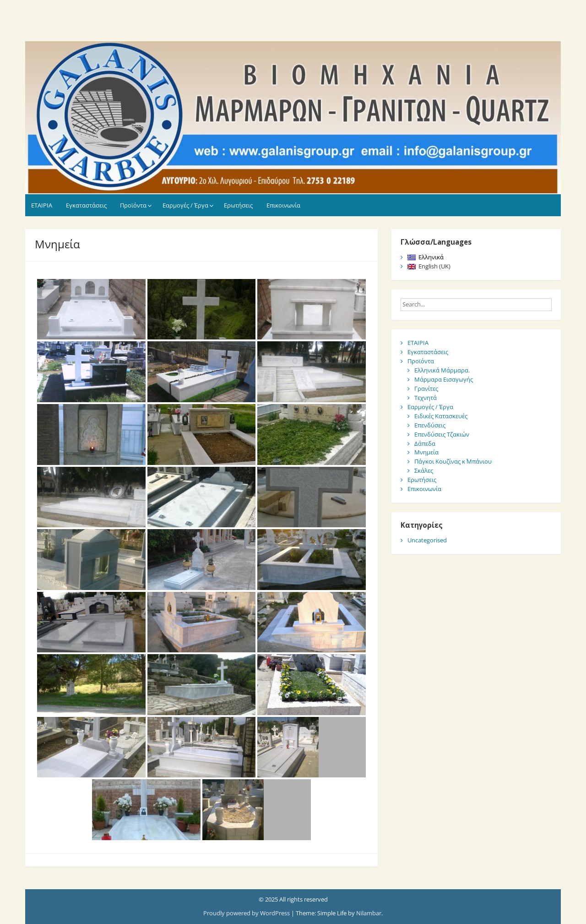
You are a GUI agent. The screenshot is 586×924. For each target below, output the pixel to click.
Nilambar (369, 913)
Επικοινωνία (283, 205)
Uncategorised (427, 540)
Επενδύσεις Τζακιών (442, 434)
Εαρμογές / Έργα (185, 205)
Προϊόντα (133, 205)
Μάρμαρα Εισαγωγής (444, 379)
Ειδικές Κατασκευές (441, 416)
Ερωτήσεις (238, 205)
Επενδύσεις (430, 425)
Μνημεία (426, 452)
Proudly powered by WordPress (247, 913)
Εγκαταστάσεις (86, 205)
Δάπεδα (425, 443)
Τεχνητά (426, 398)
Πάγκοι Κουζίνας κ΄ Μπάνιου (453, 461)
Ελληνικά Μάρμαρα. (442, 370)
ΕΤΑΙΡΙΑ (42, 205)
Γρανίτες (426, 388)
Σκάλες (424, 470)
